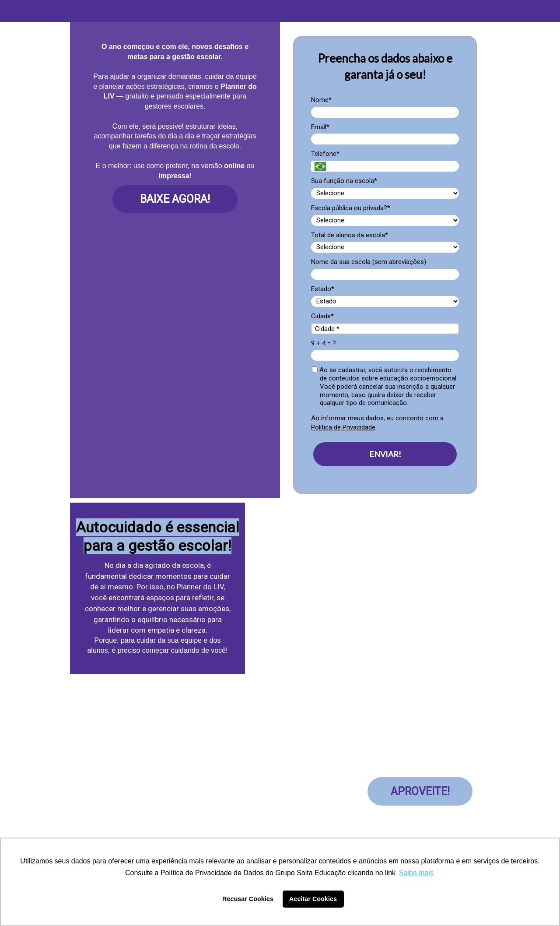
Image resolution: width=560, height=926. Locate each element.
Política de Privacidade (343, 427)
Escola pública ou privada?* (351, 208)
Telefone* (325, 154)
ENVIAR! (385, 454)
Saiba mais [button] (416, 873)
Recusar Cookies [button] (248, 899)
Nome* (321, 100)
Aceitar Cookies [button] (313, 899)
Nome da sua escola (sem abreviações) (369, 262)
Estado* (323, 289)
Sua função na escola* (344, 181)
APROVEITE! (420, 791)
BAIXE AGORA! (175, 199)
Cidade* (322, 316)
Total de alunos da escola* (350, 235)
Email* (320, 127)
